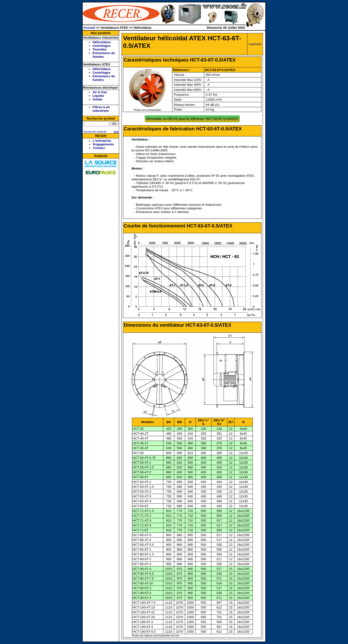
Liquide (98, 96)
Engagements (103, 144)
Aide (116, 132)
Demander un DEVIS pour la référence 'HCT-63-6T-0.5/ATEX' (192, 119)
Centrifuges (101, 46)
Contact (99, 148)
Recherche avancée (95, 132)
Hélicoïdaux (102, 42)
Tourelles (100, 49)
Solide (97, 99)
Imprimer (255, 44)
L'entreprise (102, 141)
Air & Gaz (100, 92)
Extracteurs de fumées (104, 55)
